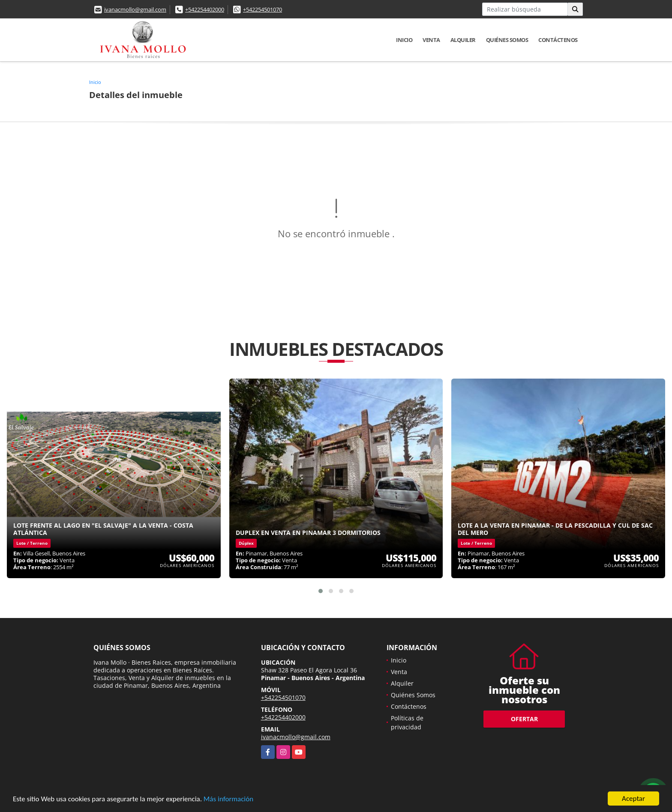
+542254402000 (205, 9)
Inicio (404, 40)
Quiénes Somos (507, 40)
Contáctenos (558, 40)
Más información (228, 799)
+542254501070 (262, 9)
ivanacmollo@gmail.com (135, 9)
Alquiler (463, 40)
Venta (431, 40)
